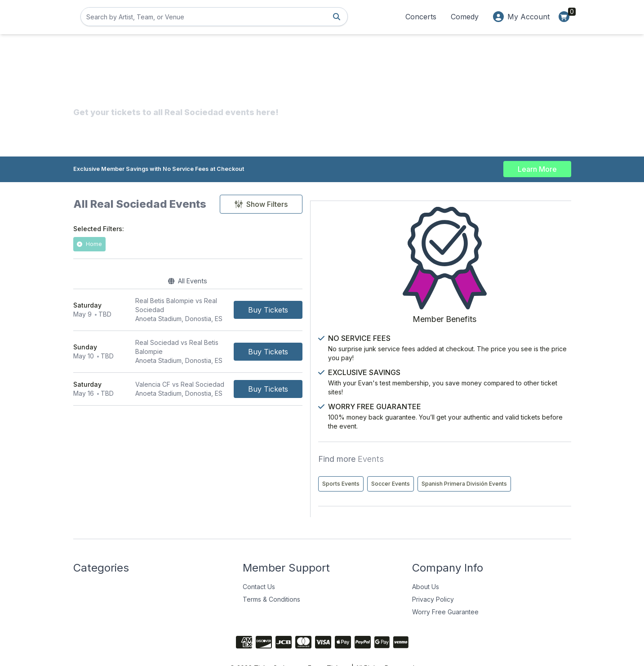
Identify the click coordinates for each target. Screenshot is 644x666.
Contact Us (259, 563)
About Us (426, 563)
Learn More (537, 167)
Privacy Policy (433, 576)
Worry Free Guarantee (445, 588)
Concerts (421, 17)
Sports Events (483, 441)
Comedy (465, 17)
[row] (252, 309)
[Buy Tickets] (397, 308)
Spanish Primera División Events (507, 460)
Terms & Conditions (271, 576)
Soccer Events (533, 441)
